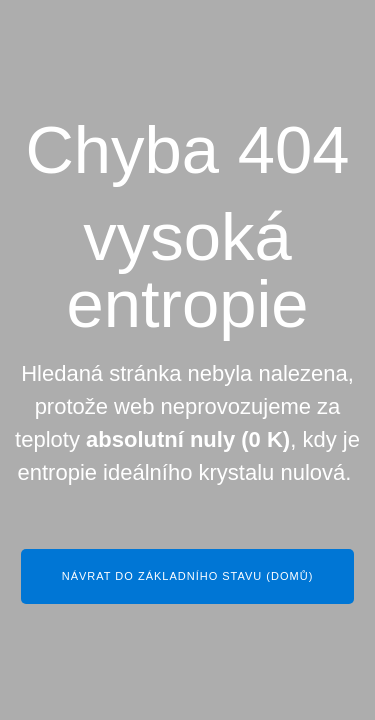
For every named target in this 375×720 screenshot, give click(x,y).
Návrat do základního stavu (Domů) (188, 576)
